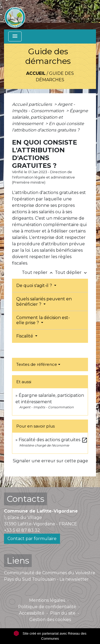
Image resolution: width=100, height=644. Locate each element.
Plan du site (63, 613)
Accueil (36, 73)
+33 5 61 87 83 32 (22, 530)
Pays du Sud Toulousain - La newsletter (46, 579)
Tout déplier (71, 272)
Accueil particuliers (33, 104)
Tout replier (38, 272)
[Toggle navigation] (15, 36)
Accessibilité (32, 613)
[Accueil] (15, 15)
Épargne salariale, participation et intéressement (50, 117)
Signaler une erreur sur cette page (50, 461)
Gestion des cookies (50, 620)
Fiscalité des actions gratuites (53, 440)
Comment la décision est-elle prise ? (43, 320)
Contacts (25, 499)
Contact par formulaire (32, 539)
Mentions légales (47, 600)
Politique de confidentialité (47, 607)
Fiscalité (25, 336)
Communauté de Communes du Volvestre (50, 573)
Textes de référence (37, 364)
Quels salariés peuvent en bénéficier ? (44, 301)
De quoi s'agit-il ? (35, 286)
